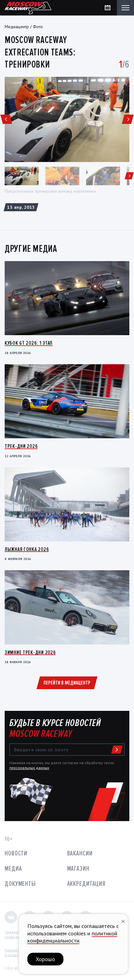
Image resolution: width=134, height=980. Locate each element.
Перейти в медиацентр (67, 683)
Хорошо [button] (45, 959)
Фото (38, 27)
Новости (16, 853)
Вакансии (80, 853)
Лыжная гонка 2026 (27, 549)
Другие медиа (31, 249)
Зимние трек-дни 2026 (30, 652)
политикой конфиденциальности (72, 937)
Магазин (78, 869)
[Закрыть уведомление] (123, 921)
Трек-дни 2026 (21, 446)
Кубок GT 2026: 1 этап (29, 343)
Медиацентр (17, 27)
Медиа (13, 869)
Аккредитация (86, 884)
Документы (20, 884)
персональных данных (29, 768)
